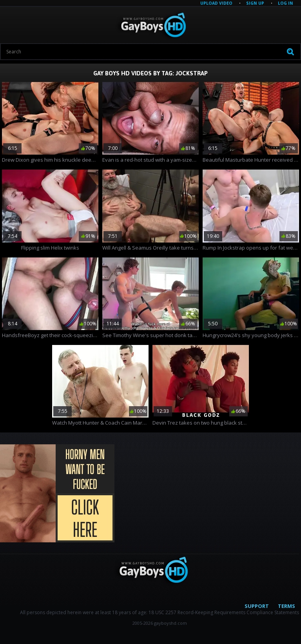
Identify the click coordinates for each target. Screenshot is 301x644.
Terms (286, 606)
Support (257, 606)
